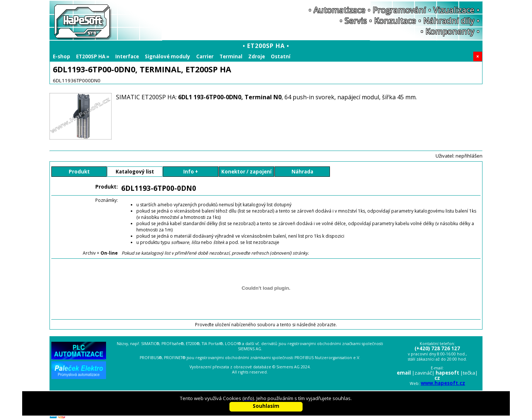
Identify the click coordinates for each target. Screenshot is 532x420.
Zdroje (257, 56)
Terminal (231, 56)
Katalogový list (135, 172)
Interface (127, 56)
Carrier (205, 56)
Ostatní (281, 56)
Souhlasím (266, 406)
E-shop (62, 56)
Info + (191, 172)
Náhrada (302, 172)
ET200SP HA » (93, 56)
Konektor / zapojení (246, 172)
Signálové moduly (168, 56)
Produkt (79, 172)
